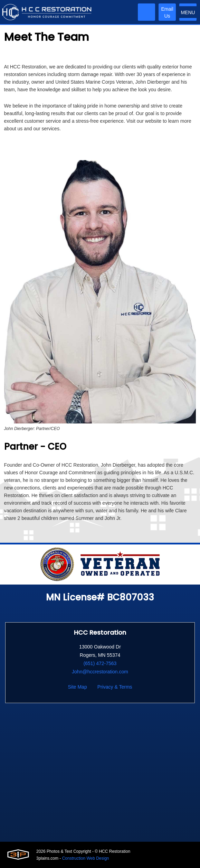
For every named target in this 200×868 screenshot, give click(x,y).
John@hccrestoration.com (100, 672)
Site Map (77, 687)
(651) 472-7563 (100, 663)
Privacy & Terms (115, 687)
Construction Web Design (86, 858)
